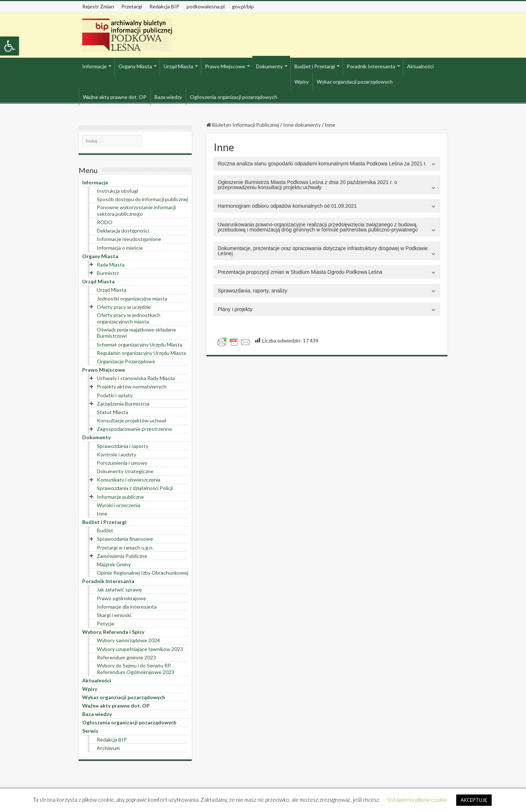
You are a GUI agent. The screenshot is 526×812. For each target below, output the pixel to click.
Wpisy (302, 82)
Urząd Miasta (178, 66)
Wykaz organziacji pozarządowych (355, 82)
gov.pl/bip (243, 6)
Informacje (94, 66)
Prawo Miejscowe (225, 66)
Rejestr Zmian (98, 6)
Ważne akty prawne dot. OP (115, 97)
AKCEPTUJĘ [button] (474, 800)
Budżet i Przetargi (315, 66)
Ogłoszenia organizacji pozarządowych (234, 97)
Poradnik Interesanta (371, 66)
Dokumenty (269, 66)
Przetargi (132, 6)
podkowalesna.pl (206, 6)
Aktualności (420, 66)
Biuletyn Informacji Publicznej (243, 125)
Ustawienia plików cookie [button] (417, 800)
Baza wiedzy (168, 97)
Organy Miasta (135, 66)
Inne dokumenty (302, 125)
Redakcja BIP (164, 6)
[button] (9, 46)
